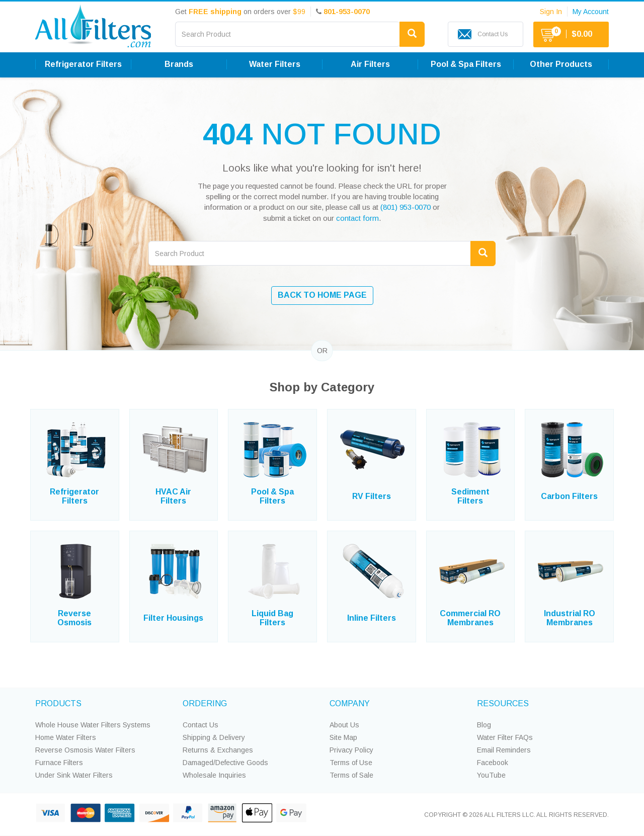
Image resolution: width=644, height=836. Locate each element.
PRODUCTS (58, 703)
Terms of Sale (351, 775)
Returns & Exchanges (218, 750)
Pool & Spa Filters (466, 64)
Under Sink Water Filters (74, 775)
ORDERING (205, 703)
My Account (591, 12)
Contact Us (200, 725)
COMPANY (350, 703)
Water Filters (275, 64)
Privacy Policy (351, 750)
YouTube (491, 775)
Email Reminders (504, 750)
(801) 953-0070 (406, 207)
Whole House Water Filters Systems (93, 725)
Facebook (493, 763)
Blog (484, 725)
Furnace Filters (59, 763)
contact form (357, 218)
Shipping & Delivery (214, 737)
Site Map (343, 737)
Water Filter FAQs (505, 737)
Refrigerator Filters (83, 64)
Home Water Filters (66, 737)
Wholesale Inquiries (214, 775)
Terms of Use (351, 763)
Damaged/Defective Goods (225, 763)
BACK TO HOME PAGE (322, 295)
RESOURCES (503, 703)
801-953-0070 (347, 12)
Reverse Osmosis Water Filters (85, 750)
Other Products (561, 64)
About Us (344, 725)
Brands (179, 64)
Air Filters (370, 64)
